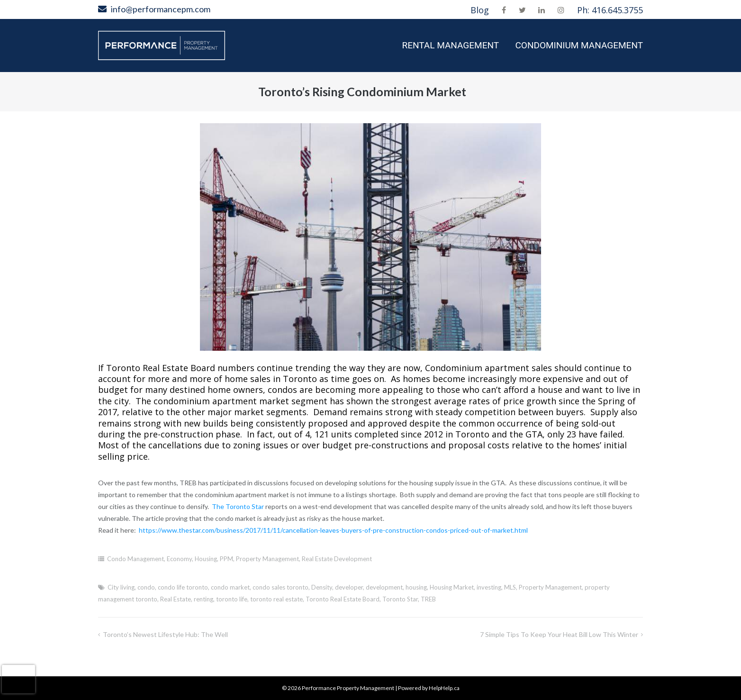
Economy (179, 559)
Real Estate (176, 599)
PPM (226, 559)
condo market (230, 587)
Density (322, 587)
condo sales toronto (280, 587)
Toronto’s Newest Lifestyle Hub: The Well (165, 634)
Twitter (522, 10)
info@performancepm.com (161, 9)
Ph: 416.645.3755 (610, 10)
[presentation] (18, 679)
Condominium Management (579, 45)
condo (146, 587)
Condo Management (136, 559)
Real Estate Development (337, 559)
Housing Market (452, 587)
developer (349, 587)
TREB (428, 599)
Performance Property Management (348, 688)
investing (489, 587)
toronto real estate (276, 599)
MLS (510, 587)
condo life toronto (183, 587)
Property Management (267, 559)
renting (203, 599)
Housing (206, 559)
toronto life (232, 599)
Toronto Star (400, 599)
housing (416, 587)
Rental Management (450, 45)
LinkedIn (542, 10)
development (384, 587)
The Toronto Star (238, 506)
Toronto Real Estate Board (343, 599)
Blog (480, 10)
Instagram (561, 10)
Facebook (504, 10)
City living (121, 587)
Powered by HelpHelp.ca (429, 688)
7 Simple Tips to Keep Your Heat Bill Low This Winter (559, 634)
